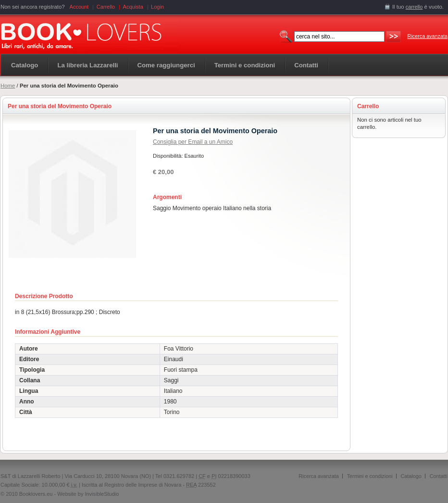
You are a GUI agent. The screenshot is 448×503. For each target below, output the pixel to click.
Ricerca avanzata (428, 36)
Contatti (439, 476)
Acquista (133, 7)
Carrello (106, 7)
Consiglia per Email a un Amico (193, 142)
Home (8, 86)
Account (79, 7)
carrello (414, 7)
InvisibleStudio (102, 494)
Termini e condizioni (370, 476)
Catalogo (25, 65)
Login (157, 7)
